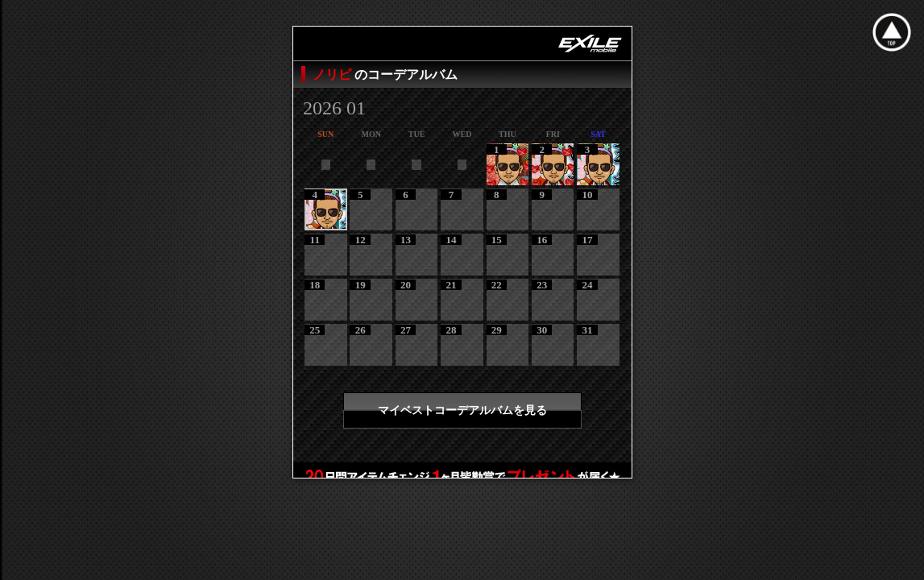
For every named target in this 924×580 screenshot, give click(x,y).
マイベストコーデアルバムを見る (462, 410)
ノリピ (334, 75)
